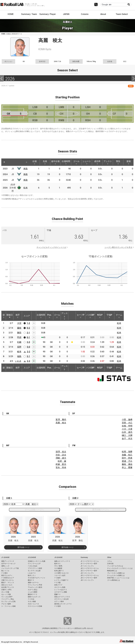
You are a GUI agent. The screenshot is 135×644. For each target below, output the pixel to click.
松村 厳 (62, 461)
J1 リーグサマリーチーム (90, 561)
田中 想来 (127, 458)
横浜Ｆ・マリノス (8, 583)
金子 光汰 (127, 438)
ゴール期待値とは (114, 580)
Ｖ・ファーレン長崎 (8, 606)
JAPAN (66, 14)
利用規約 (46, 628)
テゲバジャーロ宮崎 (35, 606)
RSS (131, 86)
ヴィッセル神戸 (7, 597)
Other (109, 557)
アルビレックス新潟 (35, 587)
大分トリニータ (33, 604)
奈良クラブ (58, 585)
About (103, 14)
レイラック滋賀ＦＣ (61, 580)
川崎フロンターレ (8, 580)
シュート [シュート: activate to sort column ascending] (87, 162)
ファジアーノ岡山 (8, 599)
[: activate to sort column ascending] (10, 162)
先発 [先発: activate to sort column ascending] (45, 162)
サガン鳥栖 (32, 601)
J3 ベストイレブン (87, 580)
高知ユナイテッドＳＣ (62, 597)
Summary (84, 557)
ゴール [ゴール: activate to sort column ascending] (76, 162)
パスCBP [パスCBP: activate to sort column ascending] (90, 316)
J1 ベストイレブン (87, 566)
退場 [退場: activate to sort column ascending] (129, 162)
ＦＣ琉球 (57, 606)
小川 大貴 (127, 429)
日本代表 (110, 564)
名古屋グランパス (8, 587)
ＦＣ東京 (4, 573)
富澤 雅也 (61, 420)
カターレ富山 (33, 590)
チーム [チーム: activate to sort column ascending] (119, 316)
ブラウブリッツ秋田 (35, 568)
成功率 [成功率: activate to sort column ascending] (97, 162)
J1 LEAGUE (5, 557)
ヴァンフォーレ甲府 (35, 585)
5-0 (28, 347)
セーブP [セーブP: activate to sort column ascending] (81, 316)
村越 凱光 (61, 464)
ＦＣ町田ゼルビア (8, 578)
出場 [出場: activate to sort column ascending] (35, 162)
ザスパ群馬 (58, 566)
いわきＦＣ (32, 573)
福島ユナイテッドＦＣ (62, 561)
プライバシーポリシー (66, 628)
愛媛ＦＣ (57, 594)
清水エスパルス (7, 585)
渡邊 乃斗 (127, 461)
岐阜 (19, 352)
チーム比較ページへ (34, 510)
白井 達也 (127, 432)
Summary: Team (29, 14)
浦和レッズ (5, 566)
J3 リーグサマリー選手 (89, 578)
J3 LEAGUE (58, 557)
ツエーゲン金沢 (60, 575)
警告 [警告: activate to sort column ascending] (118, 162)
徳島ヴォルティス (34, 597)
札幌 (19, 342)
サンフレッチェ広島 (8, 601)
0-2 (28, 328)
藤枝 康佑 (127, 464)
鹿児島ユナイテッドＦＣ (63, 604)
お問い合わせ (87, 628)
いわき (18, 361)
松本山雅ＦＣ (59, 571)
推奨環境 (54, 628)
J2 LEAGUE (32, 557)
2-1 (28, 333)
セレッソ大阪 (6, 594)
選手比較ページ (23, 547)
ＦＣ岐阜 (57, 578)
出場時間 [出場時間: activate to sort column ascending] (66, 162)
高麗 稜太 (61, 423)
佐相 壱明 (127, 426)
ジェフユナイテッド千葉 (10, 568)
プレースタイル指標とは (116, 573)
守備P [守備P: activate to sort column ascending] (109, 316)
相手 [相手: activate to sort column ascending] (18, 316)
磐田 (19, 333)
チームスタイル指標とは (116, 575)
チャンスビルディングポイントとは (51, 247)
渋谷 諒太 (61, 455)
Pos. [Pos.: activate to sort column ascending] (50, 316)
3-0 (28, 342)
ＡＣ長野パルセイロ (61, 573)
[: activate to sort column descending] (4, 162)
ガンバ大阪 (5, 592)
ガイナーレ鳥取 (60, 587)
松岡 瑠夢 (127, 452)
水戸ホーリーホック (8, 564)
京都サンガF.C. (7, 590)
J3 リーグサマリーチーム (90, 575)
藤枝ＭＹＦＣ (33, 594)
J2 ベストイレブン (87, 573)
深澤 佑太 (61, 452)
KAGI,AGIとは (112, 571)
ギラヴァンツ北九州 (61, 599)
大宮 (19, 323)
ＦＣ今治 (31, 599)
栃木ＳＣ (57, 564)
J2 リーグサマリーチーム (90, 568)
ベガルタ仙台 (33, 566)
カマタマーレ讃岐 (61, 592)
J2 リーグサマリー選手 (89, 571)
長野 (19, 347)
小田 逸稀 (127, 420)
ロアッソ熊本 (59, 601)
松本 (26, 188)
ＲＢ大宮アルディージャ (37, 578)
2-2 (28, 352)
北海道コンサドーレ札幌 (37, 561)
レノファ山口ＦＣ (61, 590)
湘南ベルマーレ (33, 583)
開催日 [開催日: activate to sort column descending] (10, 316)
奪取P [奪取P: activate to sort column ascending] (100, 316)
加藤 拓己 (127, 455)
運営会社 (78, 628)
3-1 (28, 356)
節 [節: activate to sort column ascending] (4, 316)
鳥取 (26, 169)
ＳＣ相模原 (58, 568)
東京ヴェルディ (7, 575)
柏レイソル (5, 571)
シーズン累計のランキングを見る (118, 247)
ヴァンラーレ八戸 (34, 564)
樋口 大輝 (127, 435)
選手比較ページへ (101, 510)
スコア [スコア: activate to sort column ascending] (27, 316)
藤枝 (19, 328)
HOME (11, 14)
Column (85, 14)
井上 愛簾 (127, 467)
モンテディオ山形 (34, 571)
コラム (110, 561)
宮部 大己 (127, 423)
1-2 (28, 323)
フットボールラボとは (115, 566)
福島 (19, 356)
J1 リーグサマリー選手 (89, 564)
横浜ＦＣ (31, 580)
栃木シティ (32, 575)
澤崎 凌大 (61, 458)
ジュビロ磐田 (33, 592)
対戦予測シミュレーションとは (118, 578)
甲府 (19, 337)
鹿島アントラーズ (8, 561)
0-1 (28, 337)
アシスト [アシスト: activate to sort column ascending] (108, 162)
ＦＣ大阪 (57, 583)
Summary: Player (48, 14)
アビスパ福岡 (6, 604)
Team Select (122, 14)
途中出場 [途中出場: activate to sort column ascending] (55, 162)
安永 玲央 (61, 467)
